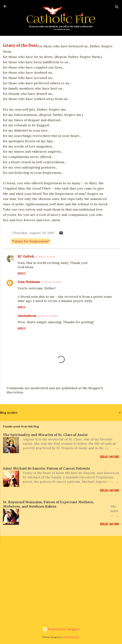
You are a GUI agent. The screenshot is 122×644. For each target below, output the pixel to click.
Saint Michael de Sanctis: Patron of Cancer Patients (47, 468)
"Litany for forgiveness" (30, 241)
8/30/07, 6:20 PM (48, 316)
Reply (22, 273)
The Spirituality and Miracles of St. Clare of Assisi (45, 435)
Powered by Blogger (61, 629)
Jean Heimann (29, 282)
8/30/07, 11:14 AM (45, 257)
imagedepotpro (71, 637)
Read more (110, 457)
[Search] (117, 7)
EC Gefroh (26, 256)
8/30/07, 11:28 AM (51, 282)
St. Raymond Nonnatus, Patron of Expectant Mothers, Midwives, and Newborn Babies (48, 504)
